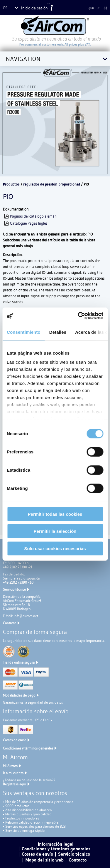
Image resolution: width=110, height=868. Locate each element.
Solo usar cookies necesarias (55, 548)
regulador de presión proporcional (52, 184)
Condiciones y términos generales (28, 748)
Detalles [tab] (58, 332)
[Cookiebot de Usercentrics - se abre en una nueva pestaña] (78, 316)
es (5, 8)
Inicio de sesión (34, 8)
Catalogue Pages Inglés (29, 223)
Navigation (23, 59)
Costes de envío (15, 740)
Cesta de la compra (71, 8)
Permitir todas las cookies (55, 514)
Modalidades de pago (19, 695)
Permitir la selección (55, 531)
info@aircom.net (26, 616)
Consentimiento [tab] (24, 332)
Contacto (10, 623)
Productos (11, 184)
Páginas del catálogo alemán (33, 216)
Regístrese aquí (15, 784)
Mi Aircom (10, 766)
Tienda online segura (19, 662)
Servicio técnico (14, 589)
